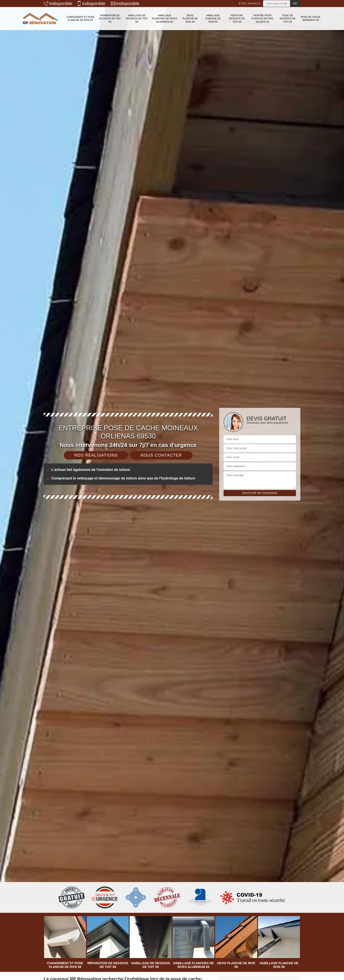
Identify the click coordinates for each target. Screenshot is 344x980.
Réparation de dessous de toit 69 (110, 19)
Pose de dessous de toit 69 (288, 19)
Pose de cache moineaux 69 (310, 18)
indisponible (58, 4)
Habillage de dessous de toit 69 (137, 19)
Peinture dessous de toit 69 (237, 19)
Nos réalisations (96, 455)
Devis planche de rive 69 (190, 19)
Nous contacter (161, 455)
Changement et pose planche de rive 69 (80, 18)
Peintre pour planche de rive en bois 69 (262, 19)
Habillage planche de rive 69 (213, 19)
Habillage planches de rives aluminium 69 (165, 19)
